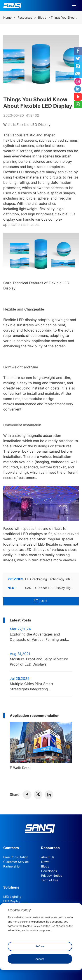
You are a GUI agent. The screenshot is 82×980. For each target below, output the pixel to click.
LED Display (12, 901)
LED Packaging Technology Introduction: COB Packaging (41, 579)
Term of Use (50, 880)
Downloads (49, 871)
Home (7, 18)
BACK (41, 601)
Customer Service (16, 862)
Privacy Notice (52, 876)
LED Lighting (12, 897)
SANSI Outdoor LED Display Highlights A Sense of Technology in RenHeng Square (41, 588)
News (45, 862)
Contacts (11, 848)
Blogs (42, 18)
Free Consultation (16, 857)
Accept (40, 959)
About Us (48, 857)
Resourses (25, 18)
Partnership (11, 866)
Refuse (40, 946)
